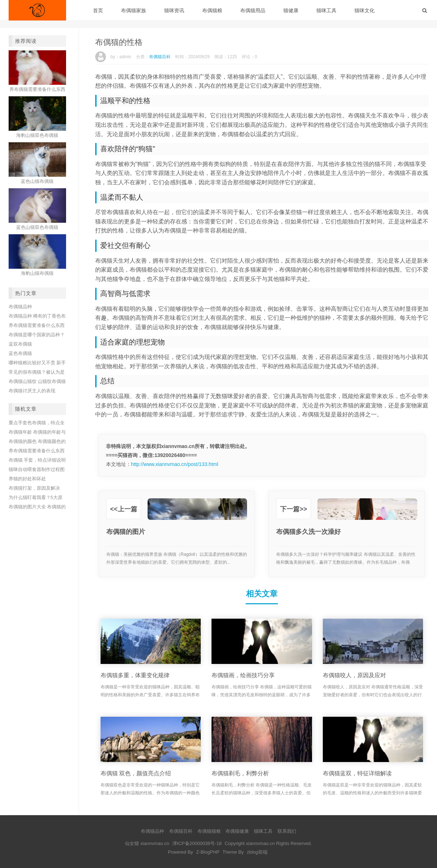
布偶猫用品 (253, 10)
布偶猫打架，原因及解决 (34, 488)
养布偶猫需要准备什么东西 (37, 325)
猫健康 (291, 10)
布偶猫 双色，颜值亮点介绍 (136, 773)
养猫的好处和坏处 (27, 479)
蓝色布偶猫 (20, 353)
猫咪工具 (326, 10)
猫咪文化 (364, 10)
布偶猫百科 (160, 57)
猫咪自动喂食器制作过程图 (37, 469)
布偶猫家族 (134, 10)
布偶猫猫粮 (209, 831)
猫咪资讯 (174, 10)
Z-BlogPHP (208, 852)
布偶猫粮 (212, 10)
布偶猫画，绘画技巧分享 (243, 675)
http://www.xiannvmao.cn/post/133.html (175, 464)
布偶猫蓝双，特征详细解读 (357, 773)
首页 (98, 10)
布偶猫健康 (237, 831)
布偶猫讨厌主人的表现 (32, 391)
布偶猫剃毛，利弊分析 (240, 773)
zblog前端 (257, 852)
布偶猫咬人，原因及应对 (354, 675)
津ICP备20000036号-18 (197, 843)
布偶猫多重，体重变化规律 (135, 675)
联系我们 (287, 831)
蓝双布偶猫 (20, 344)
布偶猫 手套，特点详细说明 (37, 460)
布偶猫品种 (20, 307)
